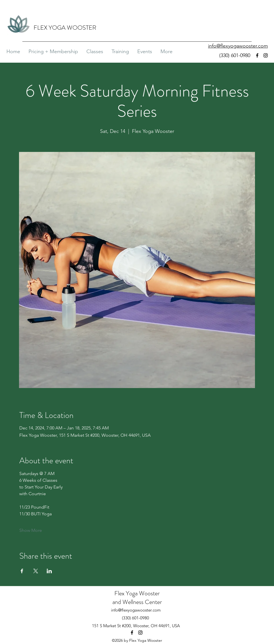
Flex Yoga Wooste (136, 593)
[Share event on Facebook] (22, 571)
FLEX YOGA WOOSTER (65, 28)
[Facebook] (257, 55)
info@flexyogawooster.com (136, 610)
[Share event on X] (36, 571)
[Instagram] (266, 55)
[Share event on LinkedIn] (49, 571)
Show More (31, 530)
